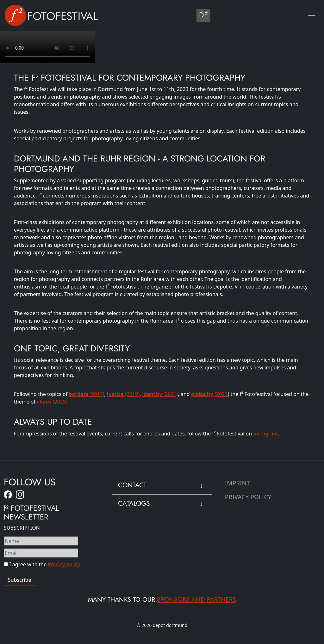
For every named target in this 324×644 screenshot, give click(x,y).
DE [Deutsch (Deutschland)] (203, 15)
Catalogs (134, 503)
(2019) (123, 394)
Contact (132, 485)
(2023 (209, 394)
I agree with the (42, 564)
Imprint (237, 483)
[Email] (41, 553)
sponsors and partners (196, 600)
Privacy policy (64, 564)
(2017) (86, 394)
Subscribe (19, 580)
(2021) (160, 394)
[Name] (41, 541)
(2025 (51, 402)
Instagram (265, 434)
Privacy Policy (248, 497)
